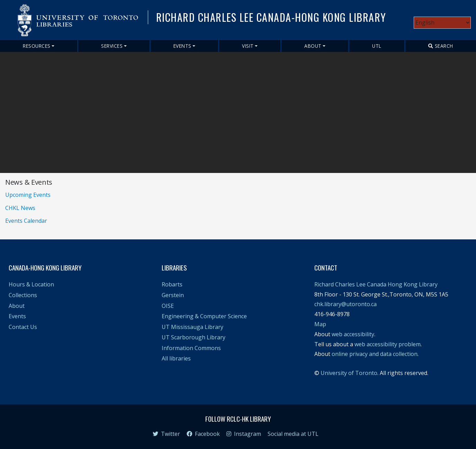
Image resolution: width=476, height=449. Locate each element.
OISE (168, 306)
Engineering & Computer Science (204, 316)
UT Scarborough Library (194, 337)
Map (320, 324)
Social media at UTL (293, 434)
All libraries (176, 358)
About (313, 46)
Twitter (166, 434)
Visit (248, 46)
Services (112, 46)
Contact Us (23, 327)
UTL (377, 46)
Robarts (172, 284)
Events (182, 46)
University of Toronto (349, 373)
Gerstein (173, 295)
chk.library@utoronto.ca (345, 304)
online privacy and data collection (375, 354)
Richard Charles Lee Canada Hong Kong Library (376, 284)
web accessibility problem (388, 344)
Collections (23, 295)
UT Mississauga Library (192, 327)
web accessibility (353, 334)
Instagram (244, 434)
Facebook (203, 434)
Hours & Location (31, 284)
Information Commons (191, 348)
